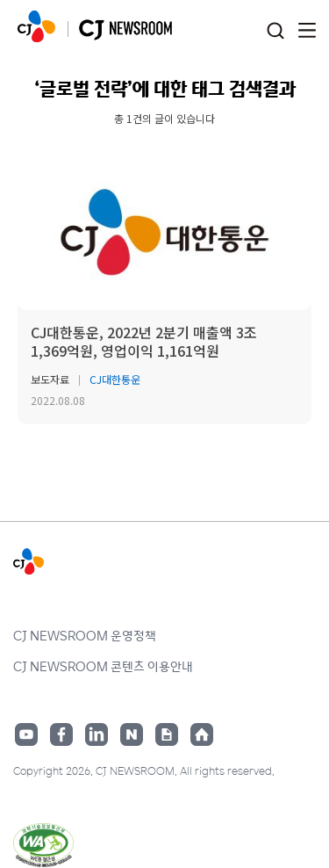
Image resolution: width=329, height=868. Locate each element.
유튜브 (26, 734)
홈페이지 (202, 734)
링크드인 (97, 734)
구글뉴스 (167, 734)
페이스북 (61, 734)
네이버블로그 (132, 734)
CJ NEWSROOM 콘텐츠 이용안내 (103, 666)
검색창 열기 (275, 31)
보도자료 (50, 379)
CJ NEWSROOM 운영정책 (85, 635)
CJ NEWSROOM (36, 26)
